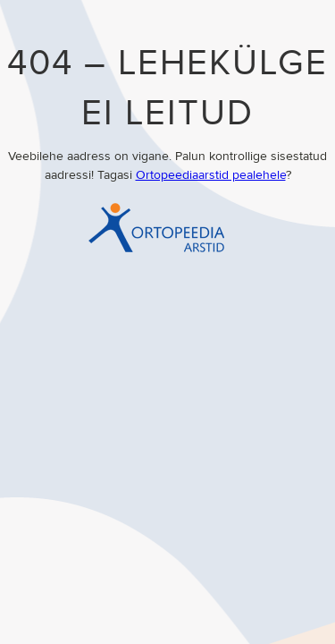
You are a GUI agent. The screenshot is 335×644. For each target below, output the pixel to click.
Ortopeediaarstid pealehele (211, 175)
